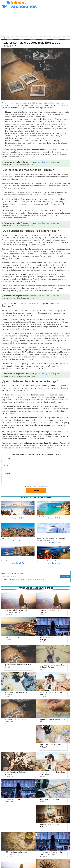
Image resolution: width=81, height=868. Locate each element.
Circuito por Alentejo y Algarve (11, 516)
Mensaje (8, 473)
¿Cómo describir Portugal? (50, 800)
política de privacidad (37, 579)
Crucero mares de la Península (47, 561)
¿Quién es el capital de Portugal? (52, 720)
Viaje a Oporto (6, 538)
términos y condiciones (40, 486)
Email (9, 459)
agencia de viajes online (45, 162)
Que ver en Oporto (12, 638)
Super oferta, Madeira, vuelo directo (12, 561)
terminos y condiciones (19, 579)
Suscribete (65, 576)
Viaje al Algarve (42, 516)
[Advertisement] (36, 23)
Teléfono (8, 466)
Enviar (36, 491)
